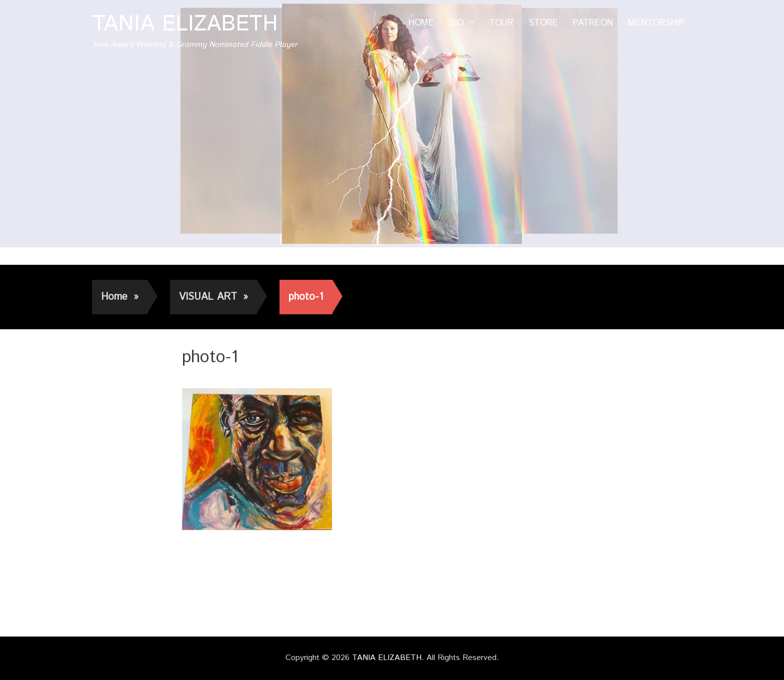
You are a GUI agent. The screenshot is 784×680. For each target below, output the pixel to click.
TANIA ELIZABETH (185, 24)
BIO (456, 23)
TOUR (501, 23)
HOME (421, 23)
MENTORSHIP (656, 23)
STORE (543, 23)
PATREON (593, 23)
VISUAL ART (213, 297)
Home (120, 297)
